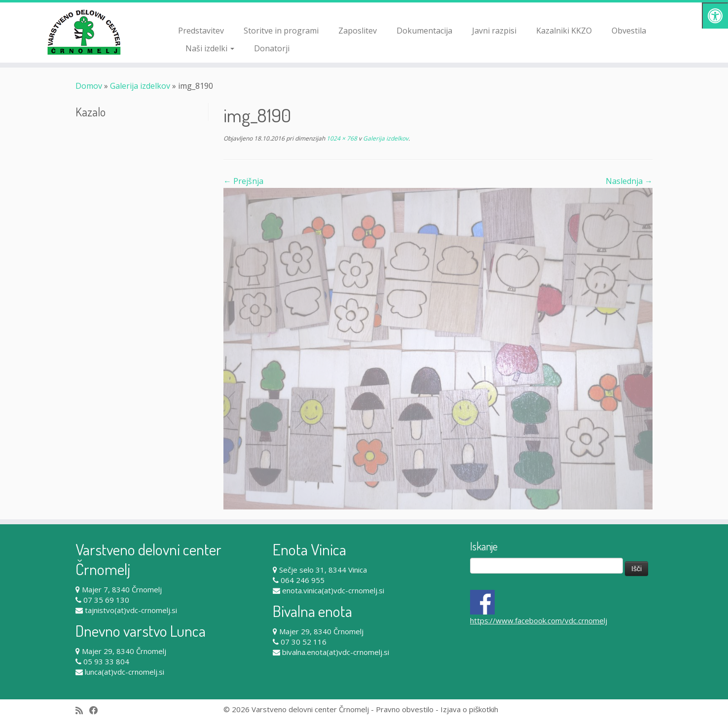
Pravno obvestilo (405, 709)
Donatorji (272, 48)
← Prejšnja (243, 181)
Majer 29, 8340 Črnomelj (124, 651)
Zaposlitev (358, 31)
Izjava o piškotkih (469, 709)
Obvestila (629, 31)
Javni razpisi (494, 31)
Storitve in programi (281, 31)
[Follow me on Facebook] (97, 710)
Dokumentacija (424, 31)
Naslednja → (629, 181)
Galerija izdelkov (140, 86)
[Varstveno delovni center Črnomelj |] (84, 32)
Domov (89, 86)
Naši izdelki (210, 48)
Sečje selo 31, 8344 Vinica (323, 570)
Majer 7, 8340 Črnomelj (122, 589)
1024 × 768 (341, 138)
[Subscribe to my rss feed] (82, 710)
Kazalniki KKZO (564, 31)
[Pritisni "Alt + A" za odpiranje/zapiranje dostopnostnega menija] (715, 16)
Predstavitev (201, 31)
